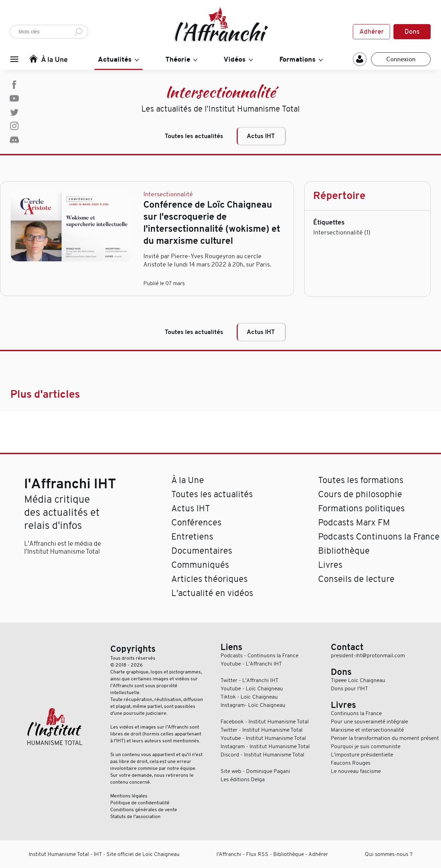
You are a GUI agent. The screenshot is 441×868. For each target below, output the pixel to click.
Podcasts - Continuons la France (259, 656)
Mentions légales (129, 796)
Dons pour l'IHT (349, 689)
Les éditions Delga (243, 780)
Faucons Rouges (351, 763)
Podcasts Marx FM (354, 522)
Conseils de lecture (356, 579)
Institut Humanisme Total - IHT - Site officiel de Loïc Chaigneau (104, 854)
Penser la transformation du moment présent (385, 738)
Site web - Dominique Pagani (255, 771)
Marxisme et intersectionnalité (367, 730)
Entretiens (192, 537)
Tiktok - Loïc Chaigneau (249, 697)
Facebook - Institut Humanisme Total (265, 722)
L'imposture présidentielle (362, 755)
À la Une (188, 480)
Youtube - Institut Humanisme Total (263, 738)
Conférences (196, 522)
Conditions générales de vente (144, 809)
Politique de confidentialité (140, 803)
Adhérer (372, 32)
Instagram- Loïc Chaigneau (253, 705)
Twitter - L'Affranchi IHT (249, 680)
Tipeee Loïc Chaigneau (358, 680)
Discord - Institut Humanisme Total (262, 755)
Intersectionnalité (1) (342, 232)
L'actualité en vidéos (212, 593)
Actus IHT (261, 136)
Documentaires (202, 551)
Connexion (401, 59)
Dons (412, 32)
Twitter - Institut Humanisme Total (261, 730)
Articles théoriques (209, 579)
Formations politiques (361, 508)
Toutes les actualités (194, 136)
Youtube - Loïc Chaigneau (252, 689)
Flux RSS (257, 854)
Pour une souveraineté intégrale (369, 722)
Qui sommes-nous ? (389, 854)
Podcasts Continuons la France (379, 537)
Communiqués (200, 565)
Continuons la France (356, 713)
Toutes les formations (361, 480)
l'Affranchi (229, 854)
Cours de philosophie (360, 494)
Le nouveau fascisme (356, 771)
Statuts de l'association (135, 816)
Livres (330, 565)
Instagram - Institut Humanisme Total (265, 746)
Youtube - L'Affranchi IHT (251, 664)
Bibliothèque (344, 551)
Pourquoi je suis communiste (366, 746)
